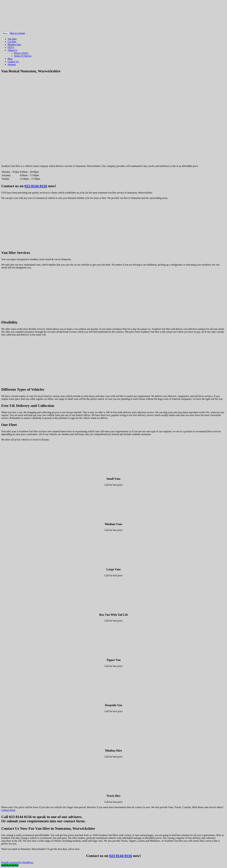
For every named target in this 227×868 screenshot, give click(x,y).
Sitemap (12, 64)
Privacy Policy (21, 53)
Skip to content (17, 33)
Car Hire (12, 42)
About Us (12, 50)
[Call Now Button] (10, 865)
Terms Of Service (23, 56)
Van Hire (12, 39)
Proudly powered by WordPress (17, 862)
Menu (5, 33)
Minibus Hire (14, 45)
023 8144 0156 (36, 186)
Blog (10, 59)
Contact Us (13, 62)
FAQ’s (11, 47)
